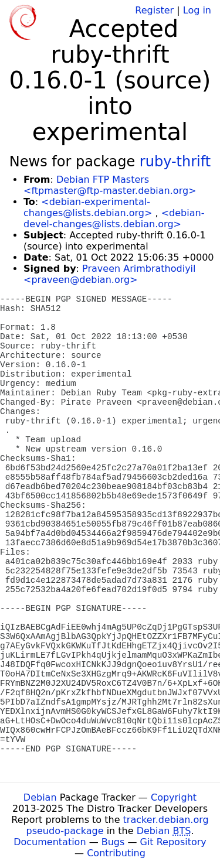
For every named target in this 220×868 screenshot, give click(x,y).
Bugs (113, 842)
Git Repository (173, 842)
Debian (40, 797)
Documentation (50, 842)
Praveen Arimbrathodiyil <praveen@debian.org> (109, 274)
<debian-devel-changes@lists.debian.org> (114, 218)
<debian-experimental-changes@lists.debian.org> (88, 207)
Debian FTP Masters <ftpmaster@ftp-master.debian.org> (110, 185)
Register (154, 10)
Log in (197, 10)
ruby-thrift (175, 162)
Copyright (174, 797)
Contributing (116, 853)
